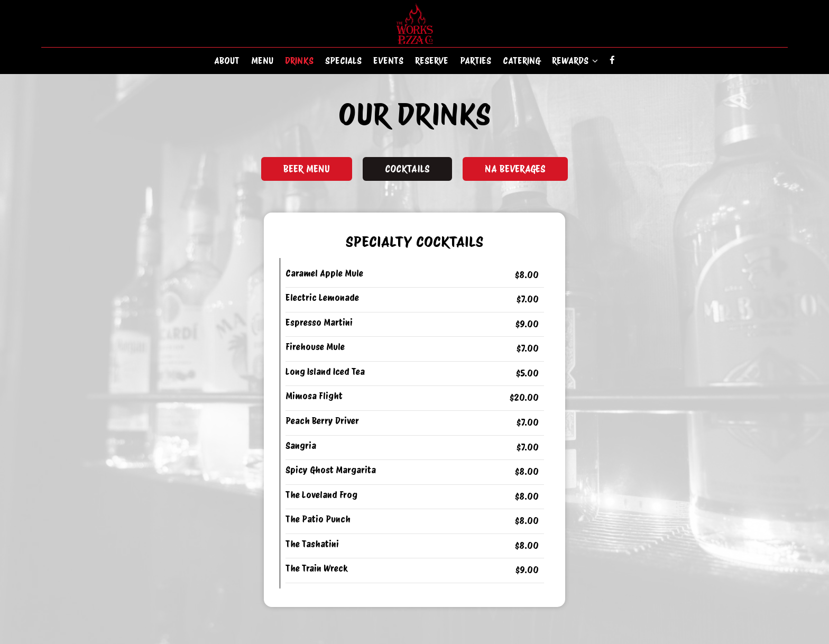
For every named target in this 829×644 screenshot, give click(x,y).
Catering (522, 61)
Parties (476, 61)
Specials (343, 61)
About (227, 61)
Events (388, 61)
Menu (262, 61)
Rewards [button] (575, 61)
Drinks (299, 61)
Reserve (432, 61)
